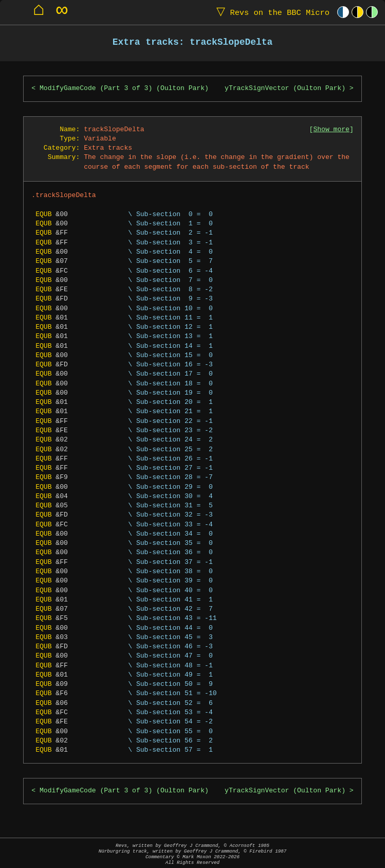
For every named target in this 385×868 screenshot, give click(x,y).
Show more (331, 130)
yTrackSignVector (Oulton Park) (285, 88)
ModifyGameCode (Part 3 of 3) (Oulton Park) (124, 88)
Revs (271, 12)
